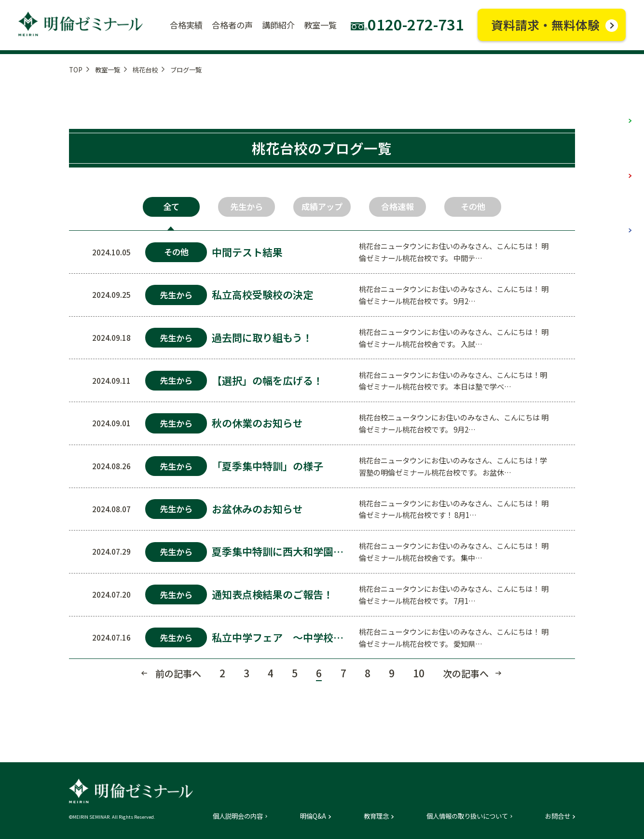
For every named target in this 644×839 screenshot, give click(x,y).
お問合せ (558, 816)
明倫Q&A (313, 816)
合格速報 (397, 206)
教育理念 (376, 816)
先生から (247, 206)
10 (419, 673)
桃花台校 (145, 70)
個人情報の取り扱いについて (467, 816)
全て (171, 206)
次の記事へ (466, 673)
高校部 (609, 219)
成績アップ (322, 206)
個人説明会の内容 (238, 816)
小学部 (609, 109)
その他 (473, 206)
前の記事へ (178, 673)
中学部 (609, 164)
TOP (76, 70)
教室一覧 (108, 70)
